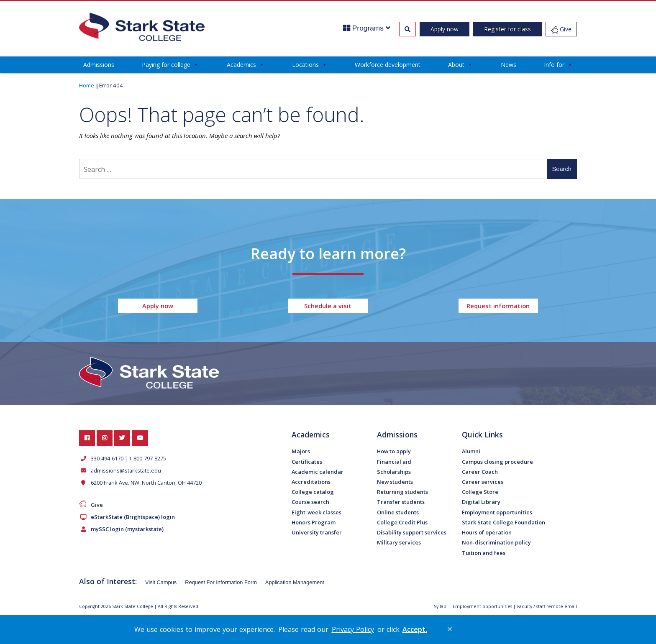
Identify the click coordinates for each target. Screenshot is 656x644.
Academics (246, 65)
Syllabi (441, 606)
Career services (483, 482)
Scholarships (394, 472)
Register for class (507, 29)
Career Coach (480, 472)
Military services (399, 542)
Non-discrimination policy (496, 542)
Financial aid (394, 462)
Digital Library (481, 502)
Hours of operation (487, 532)
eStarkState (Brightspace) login (131, 517)
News (509, 65)
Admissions (99, 65)
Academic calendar (318, 472)
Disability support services (412, 532)
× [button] (450, 629)
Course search (310, 502)
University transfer (317, 532)
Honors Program (314, 522)
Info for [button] (558, 65)
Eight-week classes (316, 512)
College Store (480, 492)
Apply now (445, 29)
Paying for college (170, 65)
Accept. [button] (415, 629)
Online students (398, 512)
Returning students (402, 492)
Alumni (471, 451)
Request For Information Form (221, 582)
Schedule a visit (328, 306)
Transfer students (401, 502)
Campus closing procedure (497, 462)
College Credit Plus (402, 522)
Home (87, 85)
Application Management (295, 582)
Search (562, 169)
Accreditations (311, 482)
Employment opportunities (497, 512)
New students (395, 482)
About (460, 65)
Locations (310, 65)
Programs (367, 28)
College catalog (313, 492)
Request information (498, 306)
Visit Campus (161, 582)
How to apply (394, 451)
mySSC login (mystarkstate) (126, 529)
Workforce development (388, 65)
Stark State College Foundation (504, 522)
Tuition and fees (484, 553)
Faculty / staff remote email (547, 606)
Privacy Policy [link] (353, 629)
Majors (301, 451)
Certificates (307, 462)
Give (561, 29)
